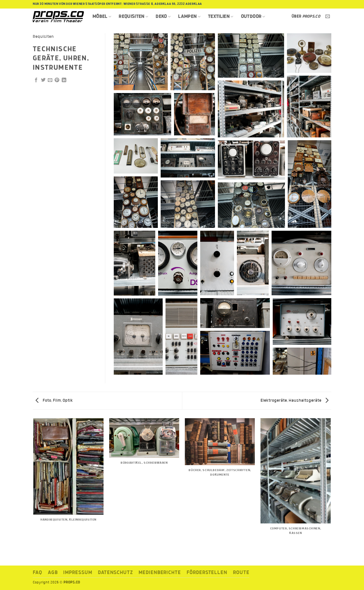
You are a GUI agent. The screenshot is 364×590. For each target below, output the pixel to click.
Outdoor (253, 17)
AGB (53, 573)
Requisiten (133, 17)
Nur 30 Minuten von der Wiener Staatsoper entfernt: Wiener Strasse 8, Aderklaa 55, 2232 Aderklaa (117, 4)
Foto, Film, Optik (54, 401)
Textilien (221, 17)
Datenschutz (115, 573)
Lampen (189, 17)
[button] (141, 62)
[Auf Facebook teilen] (36, 80)
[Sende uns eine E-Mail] (328, 16)
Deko (163, 17)
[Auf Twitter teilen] (43, 80)
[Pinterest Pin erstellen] (57, 80)
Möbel (102, 17)
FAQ (37, 573)
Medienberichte (160, 573)
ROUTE (241, 573)
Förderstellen (207, 573)
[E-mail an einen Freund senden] (50, 80)
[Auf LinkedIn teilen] (64, 80)
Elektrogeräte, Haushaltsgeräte (294, 401)
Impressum (77, 573)
